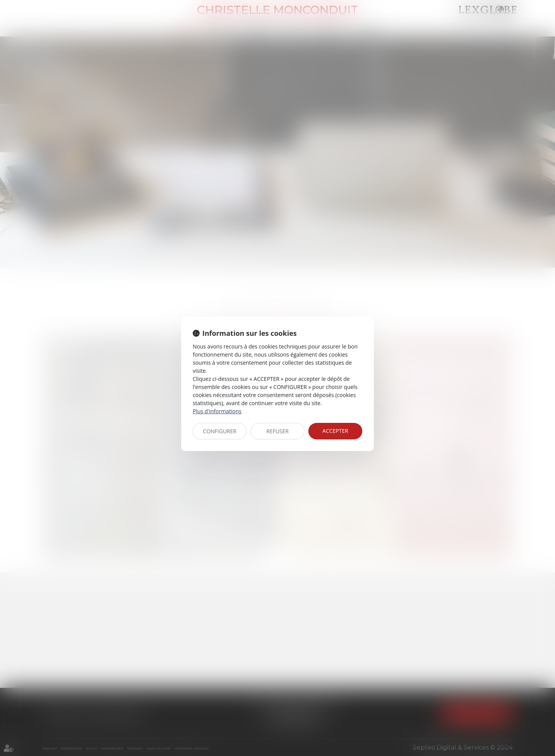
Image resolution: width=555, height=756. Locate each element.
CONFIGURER (220, 431)
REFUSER (277, 431)
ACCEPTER (336, 431)
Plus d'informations (217, 411)
